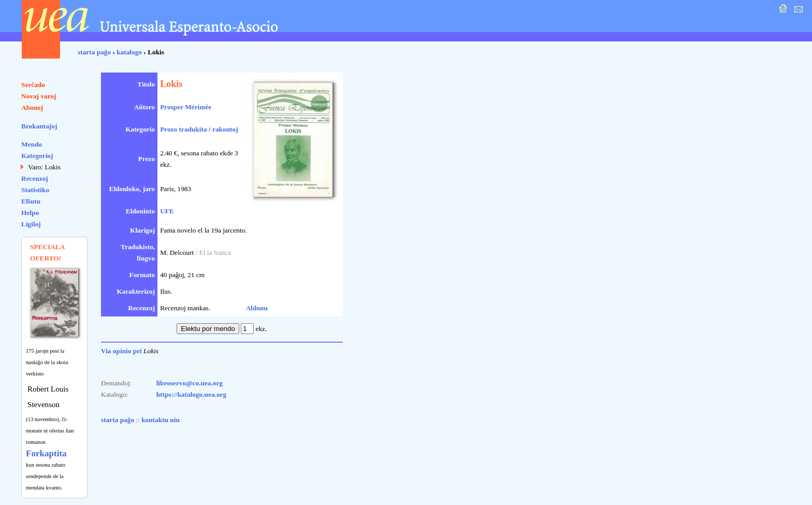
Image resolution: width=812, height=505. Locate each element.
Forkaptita (46, 453)
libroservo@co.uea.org (190, 383)
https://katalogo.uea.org (192, 394)
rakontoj (225, 129)
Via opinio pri (121, 351)
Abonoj (32, 107)
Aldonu (257, 308)
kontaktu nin (161, 420)
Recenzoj (35, 178)
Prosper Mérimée (186, 107)
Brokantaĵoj (39, 126)
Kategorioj (37, 156)
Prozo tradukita (183, 129)
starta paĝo (94, 52)
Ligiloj (31, 224)
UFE (167, 211)
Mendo (32, 144)
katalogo (129, 52)
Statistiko (35, 190)
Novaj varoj (39, 96)
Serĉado (33, 85)
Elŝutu (31, 201)
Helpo (30, 213)
